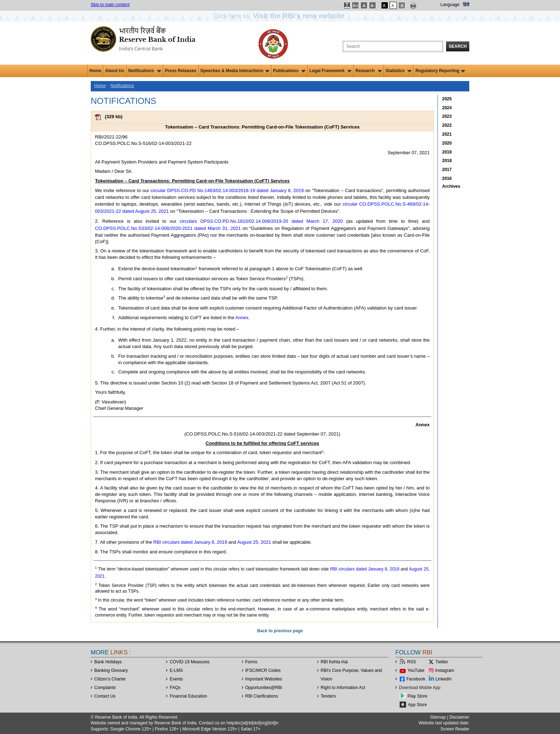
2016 (447, 179)
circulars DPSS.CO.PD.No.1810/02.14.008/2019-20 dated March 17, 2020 (261, 221)
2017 (447, 170)
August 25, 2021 (254, 542)
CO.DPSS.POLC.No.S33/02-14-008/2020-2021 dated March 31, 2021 (168, 228)
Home (95, 71)
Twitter (442, 662)
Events (176, 679)
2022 (447, 125)
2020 (447, 143)
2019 (447, 152)
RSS (412, 662)
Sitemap (438, 717)
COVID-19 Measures (189, 662)
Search (458, 46)
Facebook (416, 679)
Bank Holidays (108, 662)
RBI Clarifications (262, 696)
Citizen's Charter (110, 679)
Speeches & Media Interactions (235, 71)
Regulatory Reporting (440, 71)
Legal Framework (330, 71)
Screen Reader (455, 729)
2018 (447, 161)
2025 (447, 99)
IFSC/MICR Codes (263, 670)
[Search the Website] (393, 46)
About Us (114, 71)
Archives (451, 186)
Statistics (399, 71)
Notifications (145, 71)
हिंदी (466, 5)
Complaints (105, 688)
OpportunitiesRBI (264, 688)
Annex (242, 318)
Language (450, 5)
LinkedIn (443, 679)
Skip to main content (110, 5)
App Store (417, 705)
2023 (447, 116)
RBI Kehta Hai (334, 662)
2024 (447, 108)
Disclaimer (459, 717)
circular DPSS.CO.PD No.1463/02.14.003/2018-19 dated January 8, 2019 (227, 190)
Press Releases (181, 71)
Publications (289, 71)
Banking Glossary (111, 670)
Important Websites (264, 679)
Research (368, 71)
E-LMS (176, 670)
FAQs (175, 688)
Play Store (417, 696)
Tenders (328, 696)
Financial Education (188, 696)
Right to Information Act (343, 688)
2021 (447, 134)
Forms (251, 662)
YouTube (416, 670)
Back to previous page (280, 631)
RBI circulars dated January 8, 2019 (190, 542)
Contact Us (105, 696)
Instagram (445, 670)
